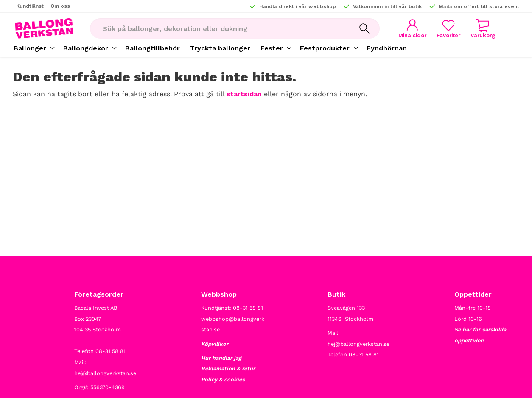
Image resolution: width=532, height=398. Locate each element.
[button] (448, 29)
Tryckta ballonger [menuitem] (220, 48)
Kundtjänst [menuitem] (30, 6)
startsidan (244, 94)
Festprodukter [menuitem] (325, 48)
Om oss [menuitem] (60, 6)
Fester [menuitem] (272, 48)
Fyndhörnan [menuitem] (387, 48)
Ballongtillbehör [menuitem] (153, 48)
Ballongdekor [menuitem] (86, 48)
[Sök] (364, 28)
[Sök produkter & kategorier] (220, 28)
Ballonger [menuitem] (30, 48)
